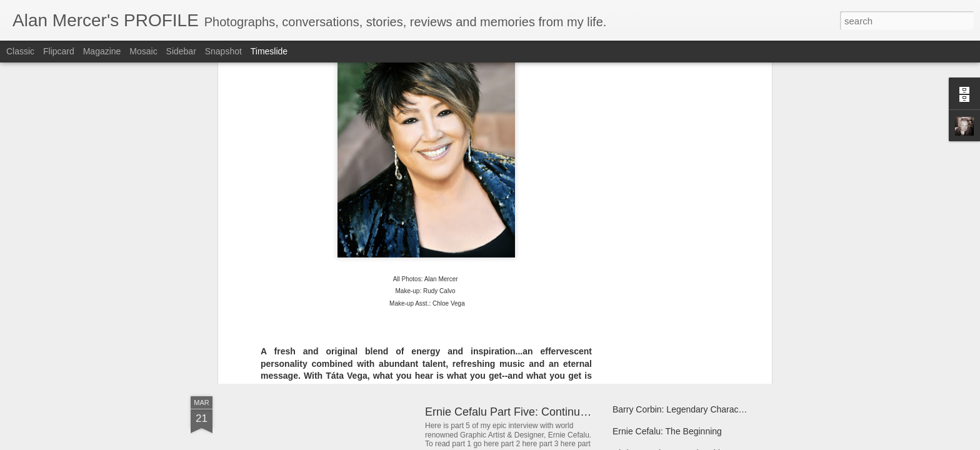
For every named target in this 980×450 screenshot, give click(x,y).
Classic (20, 51)
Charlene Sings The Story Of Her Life (343, 290)
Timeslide (269, 51)
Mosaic (143, 51)
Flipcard (59, 51)
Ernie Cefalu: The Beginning (667, 431)
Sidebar (181, 51)
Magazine (102, 51)
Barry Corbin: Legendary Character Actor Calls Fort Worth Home (737, 409)
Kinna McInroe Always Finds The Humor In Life (704, 311)
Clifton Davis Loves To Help (666, 289)
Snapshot (223, 51)
